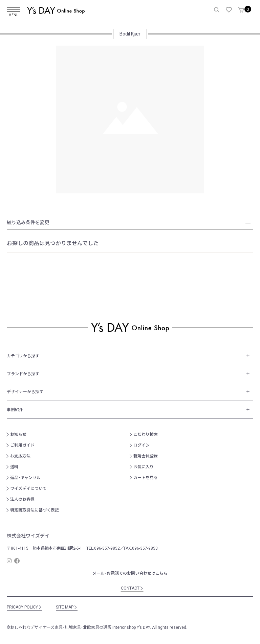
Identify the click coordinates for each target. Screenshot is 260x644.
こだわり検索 (146, 434)
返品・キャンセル (25, 478)
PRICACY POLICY (24, 607)
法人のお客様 (22, 499)
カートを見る (146, 478)
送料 (14, 467)
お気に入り (144, 467)
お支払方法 (20, 456)
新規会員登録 (146, 456)
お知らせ (18, 434)
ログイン (142, 445)
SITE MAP (67, 607)
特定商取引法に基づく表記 (35, 510)
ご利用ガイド (22, 445)
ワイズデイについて (28, 488)
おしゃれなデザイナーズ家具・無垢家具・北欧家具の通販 (61, 627)
